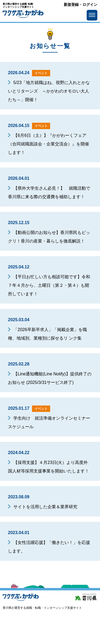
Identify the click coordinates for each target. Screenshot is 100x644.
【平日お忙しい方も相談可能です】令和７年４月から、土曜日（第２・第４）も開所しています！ (49, 285)
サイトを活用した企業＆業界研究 (45, 507)
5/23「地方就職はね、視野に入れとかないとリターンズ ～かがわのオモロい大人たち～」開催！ (49, 91)
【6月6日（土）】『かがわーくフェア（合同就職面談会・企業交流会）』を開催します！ (49, 144)
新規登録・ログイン (81, 5)
